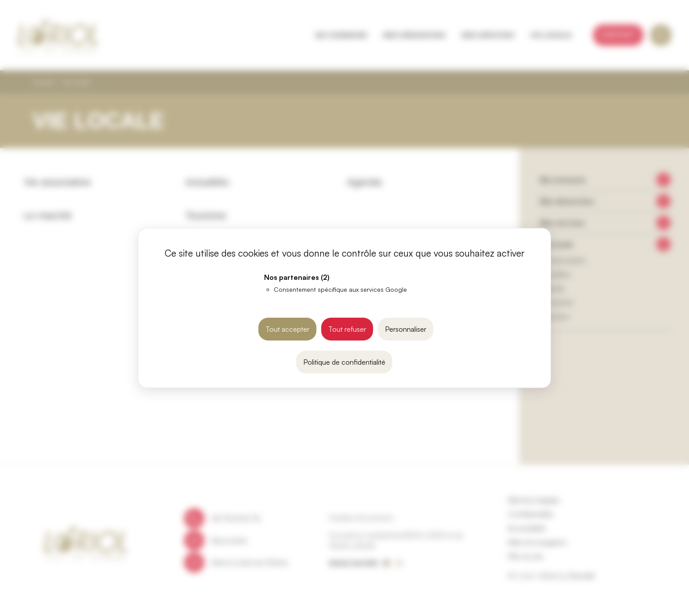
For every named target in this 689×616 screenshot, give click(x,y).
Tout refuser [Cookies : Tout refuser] (347, 329)
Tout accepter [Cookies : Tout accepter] (287, 329)
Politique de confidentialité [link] (344, 362)
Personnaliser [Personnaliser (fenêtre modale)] (406, 329)
